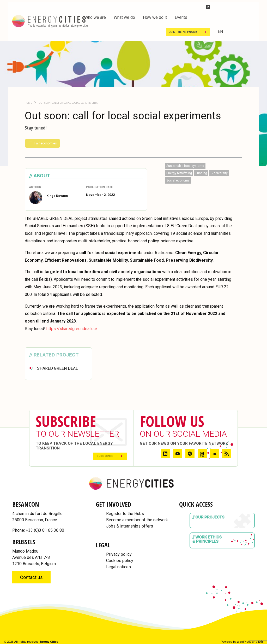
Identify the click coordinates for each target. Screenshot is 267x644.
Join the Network (183, 32)
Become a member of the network (137, 520)
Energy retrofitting (179, 173)
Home (28, 103)
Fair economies (43, 143)
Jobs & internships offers (130, 526)
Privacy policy (119, 554)
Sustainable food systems (185, 166)
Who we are (95, 17)
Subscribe (105, 456)
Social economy (178, 180)
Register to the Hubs (125, 514)
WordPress (244, 642)
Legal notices (119, 567)
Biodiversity (219, 173)
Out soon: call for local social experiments (68, 103)
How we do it (155, 17)
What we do (124, 17)
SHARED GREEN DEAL (57, 368)
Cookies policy (120, 561)
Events (181, 17)
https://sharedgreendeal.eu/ (72, 329)
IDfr (261, 642)
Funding (201, 173)
